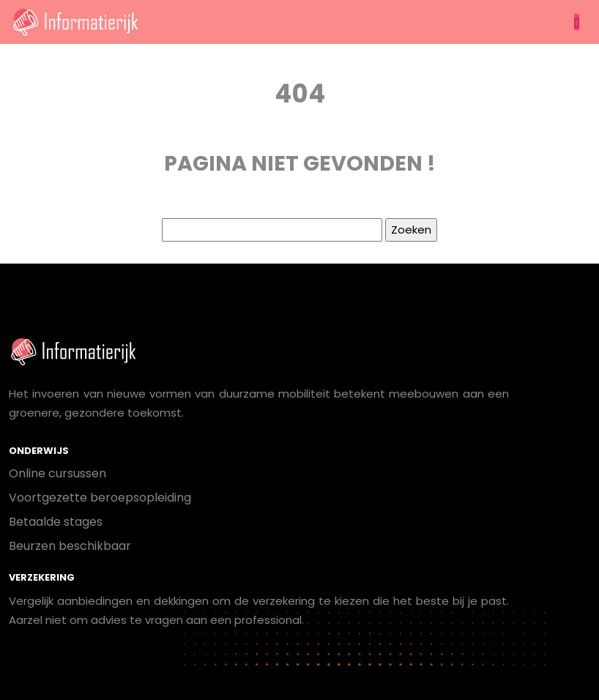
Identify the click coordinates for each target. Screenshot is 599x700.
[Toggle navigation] (577, 22)
